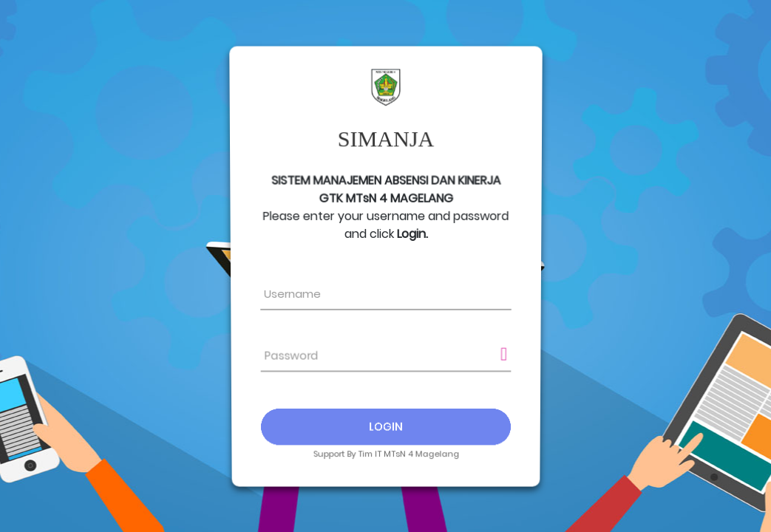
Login (385, 424)
